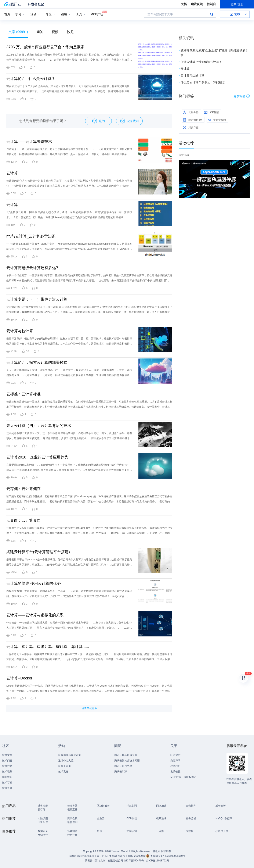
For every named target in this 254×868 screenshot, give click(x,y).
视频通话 (161, 818)
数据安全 (43, 831)
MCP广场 (97, 14)
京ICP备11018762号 (158, 861)
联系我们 (175, 766)
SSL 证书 (43, 822)
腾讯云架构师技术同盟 (127, 761)
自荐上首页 (65, 766)
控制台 (211, 4)
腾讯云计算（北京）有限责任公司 (104, 861)
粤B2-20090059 (137, 856)
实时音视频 (217, 120)
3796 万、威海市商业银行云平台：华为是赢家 (45, 47)
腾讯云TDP (121, 772)
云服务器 (191, 112)
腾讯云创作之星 (123, 766)
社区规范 (175, 755)
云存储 (41, 810)
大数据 (190, 831)
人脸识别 (43, 818)
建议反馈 (197, 4)
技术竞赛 (63, 772)
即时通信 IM (193, 120)
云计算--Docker (19, 678)
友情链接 (175, 772)
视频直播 (72, 810)
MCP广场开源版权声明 (183, 777)
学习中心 (7, 777)
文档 (184, 4)
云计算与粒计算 (20, 331)
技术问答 (7, 761)
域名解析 (221, 806)
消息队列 (132, 806)
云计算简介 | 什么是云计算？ (31, 79)
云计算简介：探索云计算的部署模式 (37, 362)
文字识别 (132, 831)
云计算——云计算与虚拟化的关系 (35, 615)
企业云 (101, 818)
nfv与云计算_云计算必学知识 (31, 236)
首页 (7, 14)
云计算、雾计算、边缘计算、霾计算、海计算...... (48, 647)
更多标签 (242, 96)
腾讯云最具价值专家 (126, 755)
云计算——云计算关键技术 (29, 142)
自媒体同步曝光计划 (70, 755)
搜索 (211, 14)
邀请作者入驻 (66, 761)
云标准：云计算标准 (23, 394)
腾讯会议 (72, 818)
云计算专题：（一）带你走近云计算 (37, 299)
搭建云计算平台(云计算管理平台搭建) (38, 552)
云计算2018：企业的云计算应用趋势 (37, 457)
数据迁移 (72, 835)
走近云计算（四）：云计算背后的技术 (39, 426)
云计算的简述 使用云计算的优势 (34, 583)
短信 (99, 831)
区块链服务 (103, 806)
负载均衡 (72, 831)
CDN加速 (132, 818)
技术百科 (7, 783)
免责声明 (175, 761)
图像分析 (191, 818)
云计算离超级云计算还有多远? (32, 268)
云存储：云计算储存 (23, 489)
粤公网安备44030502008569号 (168, 856)
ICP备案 (211, 112)
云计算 (12, 173)
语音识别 (72, 822)
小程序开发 (222, 831)
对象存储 (191, 128)
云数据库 (191, 806)
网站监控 (43, 835)
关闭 (247, 164)
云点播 (160, 831)
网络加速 (161, 806)
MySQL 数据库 (224, 818)
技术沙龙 (7, 766)
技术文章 (7, 755)
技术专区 (7, 788)
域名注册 (43, 806)
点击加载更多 (89, 708)
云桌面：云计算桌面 (23, 520)
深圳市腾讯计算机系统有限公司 (87, 856)
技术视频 (7, 772)
